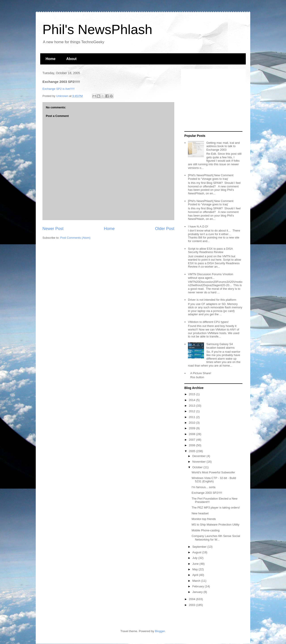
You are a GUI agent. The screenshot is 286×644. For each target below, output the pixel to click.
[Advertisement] (212, 100)
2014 (192, 400)
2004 (192, 599)
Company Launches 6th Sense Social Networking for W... (216, 538)
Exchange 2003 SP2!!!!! (207, 493)
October (198, 467)
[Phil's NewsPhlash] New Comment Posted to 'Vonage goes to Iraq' (211, 177)
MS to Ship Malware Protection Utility (215, 525)
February (199, 586)
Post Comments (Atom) (75, 238)
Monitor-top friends (204, 519)
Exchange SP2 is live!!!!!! (59, 89)
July (195, 558)
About (71, 59)
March (197, 581)
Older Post (165, 229)
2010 (192, 423)
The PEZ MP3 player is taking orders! (216, 508)
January (198, 592)
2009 (192, 428)
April (196, 575)
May (196, 569)
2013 (192, 406)
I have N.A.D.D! (198, 226)
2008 (192, 434)
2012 (192, 411)
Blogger (160, 631)
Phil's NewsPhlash (97, 29)
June (196, 564)
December (200, 456)
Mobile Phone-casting (205, 530)
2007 (192, 440)
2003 (192, 605)
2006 (192, 445)
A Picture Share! (201, 373)
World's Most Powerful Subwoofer (213, 472)
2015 (192, 394)
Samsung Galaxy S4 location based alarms (220, 346)
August (197, 552)
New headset (200, 513)
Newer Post (53, 229)
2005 (192, 451)
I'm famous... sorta (203, 487)
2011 (192, 417)
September (200, 547)
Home (50, 59)
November (200, 462)
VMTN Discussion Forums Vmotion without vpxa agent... (210, 276)
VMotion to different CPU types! (208, 322)
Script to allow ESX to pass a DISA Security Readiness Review (210, 250)
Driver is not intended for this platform (212, 300)
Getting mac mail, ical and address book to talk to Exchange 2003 (223, 146)
